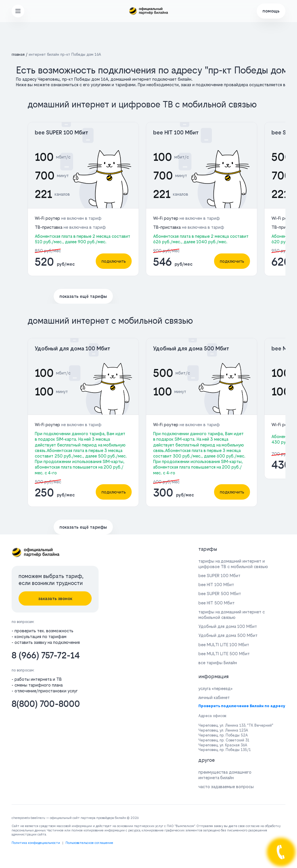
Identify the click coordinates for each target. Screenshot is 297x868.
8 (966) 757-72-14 (46, 655)
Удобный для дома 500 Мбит (191, 349)
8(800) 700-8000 (46, 704)
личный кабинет (214, 697)
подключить (114, 261)
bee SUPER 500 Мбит (220, 594)
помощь (271, 11)
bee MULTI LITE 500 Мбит (224, 654)
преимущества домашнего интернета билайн (225, 775)
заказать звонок (55, 598)
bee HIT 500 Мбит (217, 603)
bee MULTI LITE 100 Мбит (224, 645)
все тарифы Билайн (218, 663)
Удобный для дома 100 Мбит (73, 349)
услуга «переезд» (215, 688)
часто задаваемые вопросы (226, 787)
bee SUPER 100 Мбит (61, 133)
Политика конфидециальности (36, 843)
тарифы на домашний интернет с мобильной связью (232, 615)
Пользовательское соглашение (89, 843)
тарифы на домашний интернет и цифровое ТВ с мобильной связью (233, 564)
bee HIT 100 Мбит (176, 133)
